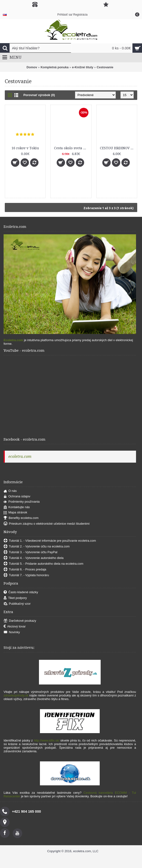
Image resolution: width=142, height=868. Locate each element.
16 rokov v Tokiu (25, 148)
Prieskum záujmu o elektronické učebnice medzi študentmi (46, 524)
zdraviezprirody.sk (16, 695)
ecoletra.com (20, 457)
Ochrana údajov (17, 497)
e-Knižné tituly (83, 67)
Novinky (12, 632)
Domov (32, 67)
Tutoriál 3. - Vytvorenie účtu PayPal (30, 552)
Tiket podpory (15, 598)
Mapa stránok (15, 513)
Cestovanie (105, 67)
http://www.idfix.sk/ (46, 740)
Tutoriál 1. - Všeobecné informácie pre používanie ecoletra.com (50, 541)
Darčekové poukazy (20, 621)
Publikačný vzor (17, 604)
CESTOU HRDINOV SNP (118, 148)
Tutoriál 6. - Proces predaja (25, 570)
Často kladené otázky (21, 592)
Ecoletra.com (13, 340)
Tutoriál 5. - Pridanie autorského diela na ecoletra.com (44, 564)
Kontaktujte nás (17, 507)
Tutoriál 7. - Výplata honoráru (26, 575)
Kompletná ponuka (55, 67)
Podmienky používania (22, 502)
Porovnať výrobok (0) (39, 95)
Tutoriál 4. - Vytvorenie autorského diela (34, 558)
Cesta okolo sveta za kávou (72, 148)
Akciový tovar (15, 627)
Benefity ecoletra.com (21, 518)
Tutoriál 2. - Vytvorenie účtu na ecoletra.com (37, 547)
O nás (10, 491)
